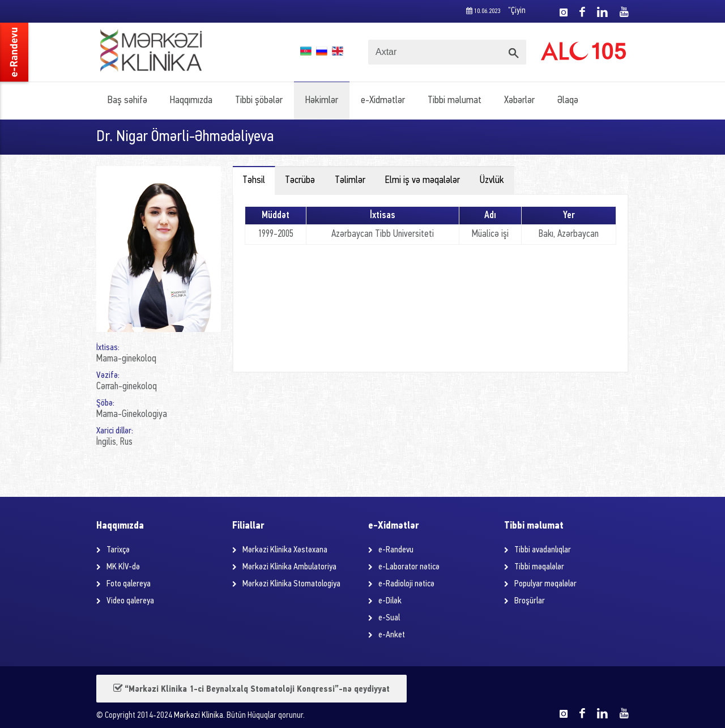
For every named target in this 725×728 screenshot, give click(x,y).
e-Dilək (390, 601)
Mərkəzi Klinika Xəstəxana (285, 550)
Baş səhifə (127, 101)
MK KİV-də (123, 567)
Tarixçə (118, 550)
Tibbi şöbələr (259, 101)
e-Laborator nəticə (409, 567)
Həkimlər (322, 101)
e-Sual (389, 618)
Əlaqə (568, 101)
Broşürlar (530, 601)
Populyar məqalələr (545, 584)
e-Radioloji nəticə (406, 584)
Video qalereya (130, 601)
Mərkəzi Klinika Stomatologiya (291, 584)
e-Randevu (396, 550)
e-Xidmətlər (383, 101)
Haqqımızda (191, 101)
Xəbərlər (519, 101)
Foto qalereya (129, 584)
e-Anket (392, 635)
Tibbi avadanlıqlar (543, 550)
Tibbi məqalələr (539, 567)
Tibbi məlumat (455, 101)
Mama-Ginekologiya (132, 414)
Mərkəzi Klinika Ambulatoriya (289, 567)
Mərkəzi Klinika (199, 716)
